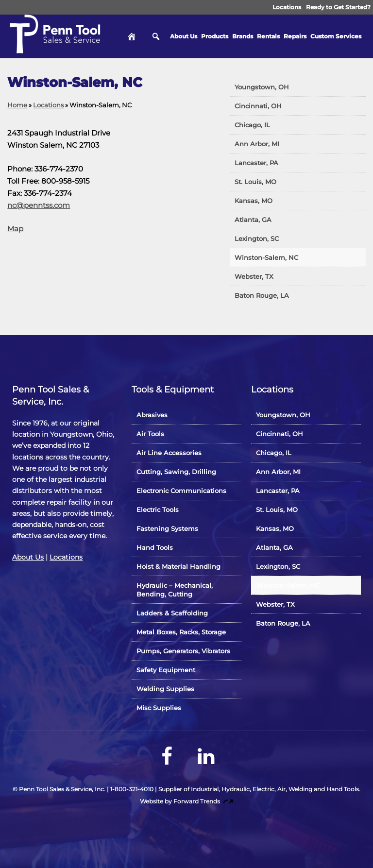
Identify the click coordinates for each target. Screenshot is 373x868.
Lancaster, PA (256, 163)
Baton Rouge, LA (262, 295)
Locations (287, 7)
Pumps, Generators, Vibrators (183, 651)
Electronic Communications (181, 491)
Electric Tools (158, 510)
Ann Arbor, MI (257, 144)
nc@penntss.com (39, 205)
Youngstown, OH (262, 87)
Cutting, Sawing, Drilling (176, 472)
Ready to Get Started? (338, 7)
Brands (243, 36)
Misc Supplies (159, 708)
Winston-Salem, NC (266, 257)
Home (17, 105)
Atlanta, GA (253, 220)
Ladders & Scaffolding (172, 613)
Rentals (268, 36)
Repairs (295, 36)
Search (156, 36)
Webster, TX (254, 276)
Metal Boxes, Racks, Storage (181, 632)
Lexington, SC (257, 238)
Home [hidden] (132, 36)
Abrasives (152, 415)
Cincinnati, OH (258, 106)
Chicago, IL (252, 125)
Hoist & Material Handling (178, 566)
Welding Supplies (165, 689)
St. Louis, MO (255, 182)
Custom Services (336, 36)
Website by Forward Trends (187, 801)
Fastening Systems (167, 528)
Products (215, 36)
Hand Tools (155, 547)
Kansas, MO (254, 201)
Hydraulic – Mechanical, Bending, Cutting (175, 590)
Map (15, 229)
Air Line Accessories (169, 453)
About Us (184, 36)
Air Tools (150, 434)
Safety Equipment (166, 670)
